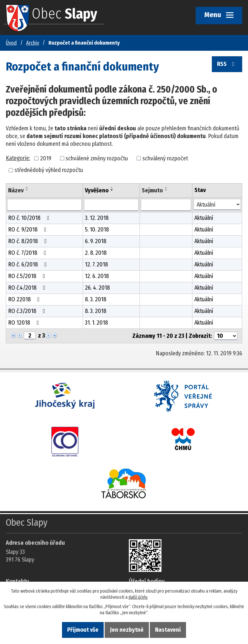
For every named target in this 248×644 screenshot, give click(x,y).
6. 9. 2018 (96, 241)
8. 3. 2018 (96, 299)
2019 (46, 158)
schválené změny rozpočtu (97, 158)
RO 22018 (25, 299)
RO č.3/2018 (28, 311)
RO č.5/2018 (28, 276)
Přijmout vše (83, 630)
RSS (227, 64)
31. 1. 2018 (96, 323)
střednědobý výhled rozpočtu (49, 170)
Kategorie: (18, 158)
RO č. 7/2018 (28, 253)
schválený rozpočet (165, 158)
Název (16, 190)
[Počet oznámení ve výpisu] (226, 336)
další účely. (138, 597)
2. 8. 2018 (96, 253)
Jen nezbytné (127, 630)
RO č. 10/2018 (30, 218)
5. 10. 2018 (97, 230)
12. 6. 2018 (97, 276)
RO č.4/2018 (28, 288)
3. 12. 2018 (97, 218)
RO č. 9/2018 (29, 230)
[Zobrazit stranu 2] (30, 336)
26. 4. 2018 (97, 288)
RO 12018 (25, 323)
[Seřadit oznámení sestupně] (27, 190)
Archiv (33, 43)
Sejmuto (152, 190)
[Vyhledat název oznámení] (44, 205)
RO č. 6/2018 (29, 264)
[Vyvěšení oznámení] (111, 205)
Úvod (11, 43)
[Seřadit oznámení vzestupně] (27, 188)
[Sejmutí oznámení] (166, 205)
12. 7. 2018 (96, 264)
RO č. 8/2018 (29, 241)
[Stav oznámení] (217, 204)
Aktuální (204, 218)
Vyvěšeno (97, 190)
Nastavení (168, 630)
